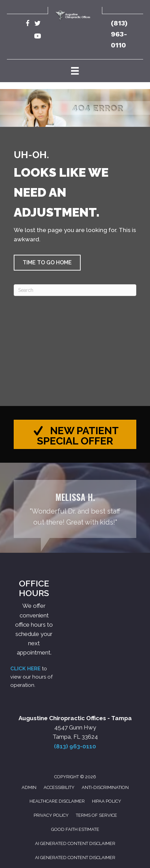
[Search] (75, 290)
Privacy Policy (51, 815)
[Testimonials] (75, 509)
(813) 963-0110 (119, 34)
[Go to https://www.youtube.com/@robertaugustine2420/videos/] (38, 37)
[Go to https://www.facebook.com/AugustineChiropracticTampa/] (28, 24)
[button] (47, 263)
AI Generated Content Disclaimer (75, 843)
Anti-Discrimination (105, 787)
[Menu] (75, 71)
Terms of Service (96, 815)
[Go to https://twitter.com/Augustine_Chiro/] (38, 24)
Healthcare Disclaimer (57, 801)
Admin (29, 787)
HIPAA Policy (107, 801)
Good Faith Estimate (75, 829)
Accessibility (59, 787)
